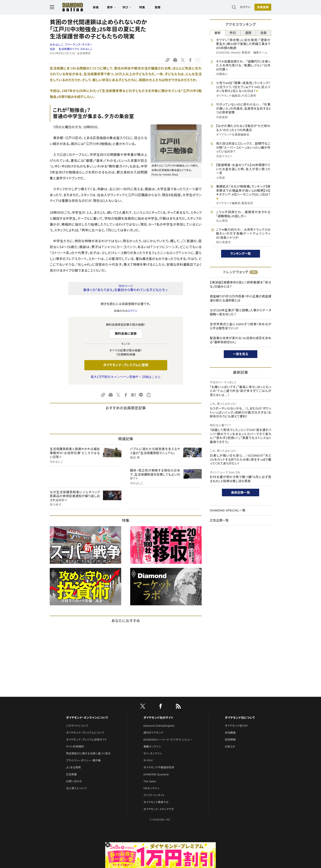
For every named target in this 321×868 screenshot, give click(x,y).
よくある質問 (73, 767)
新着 (96, 7)
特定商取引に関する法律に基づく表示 (88, 754)
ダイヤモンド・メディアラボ (159, 809)
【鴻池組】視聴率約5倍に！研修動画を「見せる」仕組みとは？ (241, 284)
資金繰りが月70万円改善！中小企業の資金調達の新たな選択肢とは (241, 298)
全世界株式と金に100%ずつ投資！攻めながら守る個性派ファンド (241, 326)
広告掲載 (71, 774)
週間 (248, 33)
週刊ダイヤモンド (154, 733)
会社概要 (230, 733)
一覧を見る (241, 354)
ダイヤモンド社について (240, 718)
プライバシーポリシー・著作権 (83, 760)
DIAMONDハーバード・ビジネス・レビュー (168, 740)
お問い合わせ (74, 781)
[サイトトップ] (69, 7)
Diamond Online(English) (159, 726)
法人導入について (76, 788)
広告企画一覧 (219, 520)
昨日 (233, 33)
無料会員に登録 (126, 334)
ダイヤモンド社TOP (236, 726)
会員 (264, 33)
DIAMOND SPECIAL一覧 (228, 510)
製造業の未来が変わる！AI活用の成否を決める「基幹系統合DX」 (241, 340)
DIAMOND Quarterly (156, 774)
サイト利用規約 (75, 747)
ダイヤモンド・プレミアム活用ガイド (86, 740)
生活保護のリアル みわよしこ (76, 49)
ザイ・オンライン (153, 754)
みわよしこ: (71, 45)
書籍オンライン (152, 747)
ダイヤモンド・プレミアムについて (85, 733)
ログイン (245, 7)
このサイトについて (77, 726)
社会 (53, 49)
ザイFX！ (149, 760)
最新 (218, 33)
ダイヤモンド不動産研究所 (159, 767)
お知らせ (230, 747)
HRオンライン (152, 788)
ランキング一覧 (241, 254)
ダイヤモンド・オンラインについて (87, 718)
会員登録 (263, 7)
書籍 (158, 7)
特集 (142, 7)
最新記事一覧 (241, 493)
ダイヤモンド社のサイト (158, 718)
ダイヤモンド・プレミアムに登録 (126, 365)
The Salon (150, 781)
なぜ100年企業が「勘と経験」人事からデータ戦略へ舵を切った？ (241, 312)
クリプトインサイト (154, 795)
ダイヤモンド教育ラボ (156, 802)
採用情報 (230, 740)
